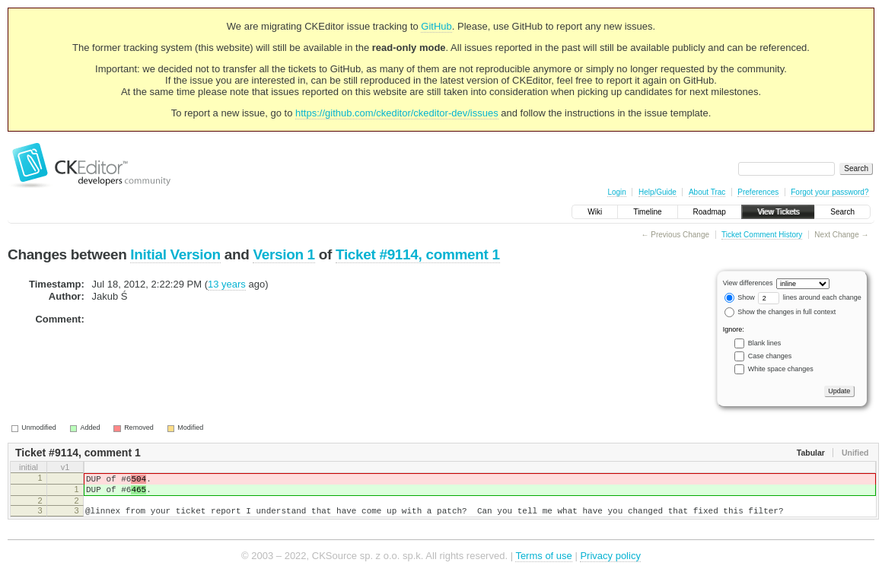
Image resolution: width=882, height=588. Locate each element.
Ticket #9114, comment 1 (418, 254)
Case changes (770, 356)
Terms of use (543, 565)
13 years (227, 284)
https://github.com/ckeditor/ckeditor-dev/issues (397, 113)
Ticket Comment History (762, 235)
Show (740, 297)
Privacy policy (610, 565)
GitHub (436, 26)
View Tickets (778, 212)
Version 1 (283, 254)
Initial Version (175, 254)
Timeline (647, 212)
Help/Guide (658, 192)
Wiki (595, 212)
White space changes (781, 369)
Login (616, 192)
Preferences (758, 192)
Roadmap (710, 212)
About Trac (707, 192)
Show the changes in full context (780, 312)
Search (842, 212)
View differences (748, 283)
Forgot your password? (829, 192)
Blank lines (765, 343)
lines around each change (810, 297)
